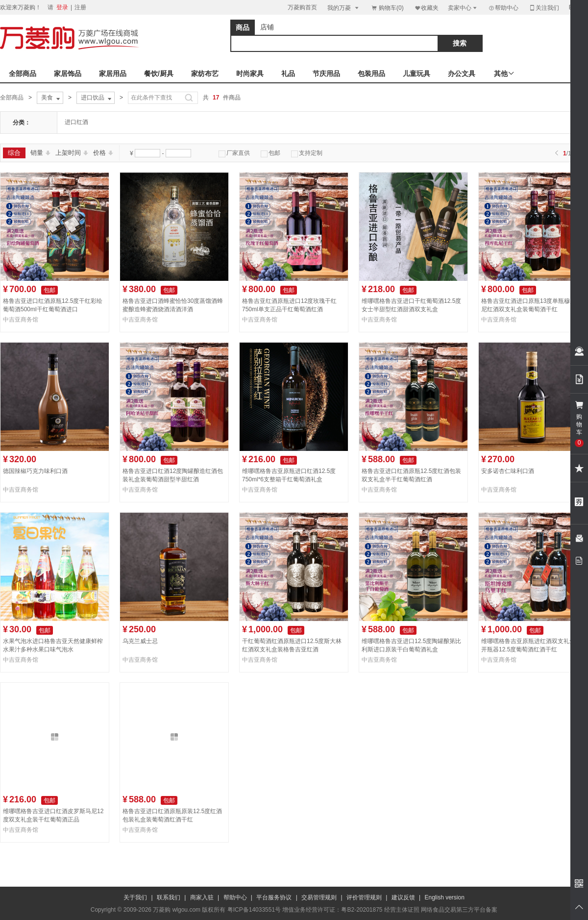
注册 (80, 7)
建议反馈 (403, 897)
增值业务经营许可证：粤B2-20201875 (332, 910)
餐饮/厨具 (159, 74)
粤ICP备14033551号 (254, 910)
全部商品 (23, 74)
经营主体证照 (402, 910)
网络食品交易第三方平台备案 (459, 910)
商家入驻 (202, 897)
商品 (243, 27)
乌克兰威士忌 (140, 641)
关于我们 (135, 897)
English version (445, 897)
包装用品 (371, 74)
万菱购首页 (302, 7)
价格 (103, 153)
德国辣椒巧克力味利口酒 (35, 471)
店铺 (267, 27)
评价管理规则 (364, 897)
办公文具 (462, 74)
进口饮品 (97, 98)
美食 (51, 98)
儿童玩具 (416, 74)
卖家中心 (463, 8)
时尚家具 (250, 74)
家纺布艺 (205, 74)
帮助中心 (503, 8)
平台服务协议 (274, 897)
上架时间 (72, 153)
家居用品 (113, 74)
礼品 (288, 74)
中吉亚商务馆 (21, 320)
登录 (62, 7)
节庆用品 (326, 74)
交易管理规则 (319, 897)
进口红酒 (76, 122)
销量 (40, 153)
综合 (14, 153)
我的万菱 (344, 8)
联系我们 (169, 897)
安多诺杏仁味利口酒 (508, 471)
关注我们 (544, 8)
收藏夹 (426, 8)
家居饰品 (68, 74)
